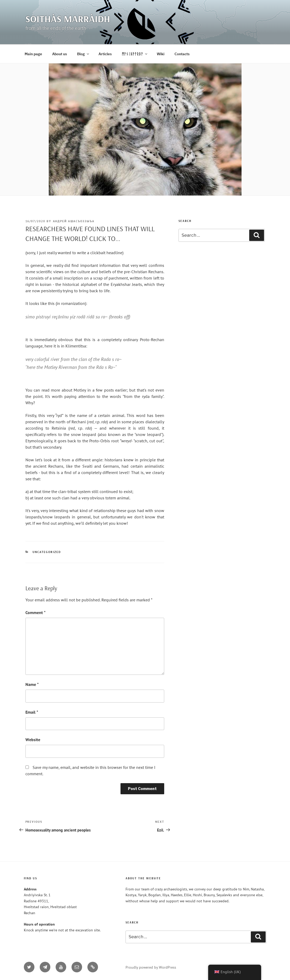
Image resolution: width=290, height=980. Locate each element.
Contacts (182, 54)
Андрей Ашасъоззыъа (74, 221)
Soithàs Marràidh (68, 19)
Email (32, 712)
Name (32, 684)
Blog (83, 54)
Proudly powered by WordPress (151, 967)
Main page (33, 54)
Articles (105, 54)
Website (33, 740)
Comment (35, 612)
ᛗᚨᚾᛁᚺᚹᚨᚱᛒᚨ (135, 54)
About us (60, 54)
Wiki (161, 54)
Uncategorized (47, 552)
